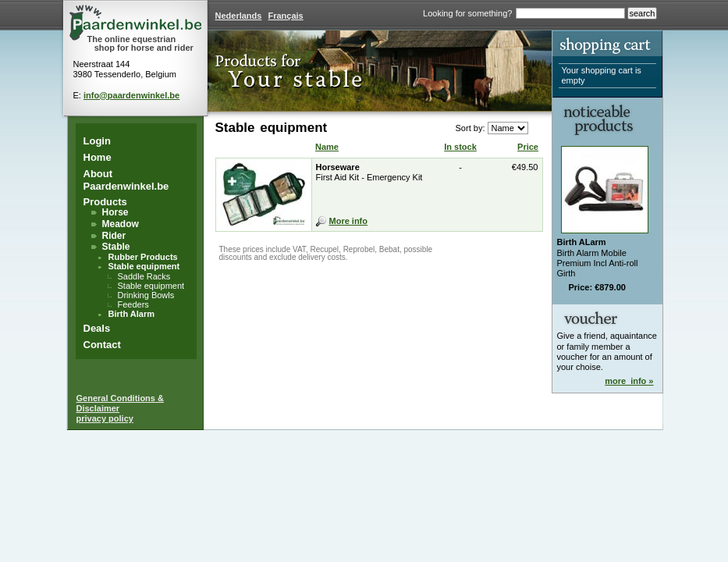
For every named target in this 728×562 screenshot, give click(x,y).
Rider (114, 236)
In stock (460, 147)
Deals (97, 328)
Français (285, 16)
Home (98, 157)
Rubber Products (143, 257)
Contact (102, 345)
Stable (116, 247)
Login (97, 141)
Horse (115, 212)
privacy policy (105, 418)
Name (327, 147)
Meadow (121, 224)
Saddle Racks (144, 276)
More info (349, 221)
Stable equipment (144, 266)
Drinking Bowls (146, 295)
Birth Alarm (132, 314)
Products (105, 202)
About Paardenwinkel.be (126, 180)
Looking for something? (467, 13)
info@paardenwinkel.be (131, 95)
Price (528, 147)
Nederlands (239, 16)
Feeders (133, 304)
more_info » (629, 381)
